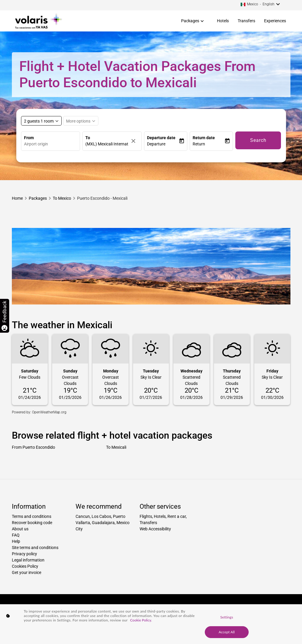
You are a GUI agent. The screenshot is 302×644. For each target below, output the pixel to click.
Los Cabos (101, 516)
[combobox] (52, 144)
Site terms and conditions (35, 548)
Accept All (227, 632)
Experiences (275, 21)
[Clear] (135, 141)
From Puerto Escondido (33, 447)
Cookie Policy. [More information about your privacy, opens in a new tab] (141, 620)
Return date (204, 138)
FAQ (16, 535)
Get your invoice (27, 572)
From (29, 138)
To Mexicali (116, 447)
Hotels (223, 21)
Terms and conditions (32, 516)
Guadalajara (103, 523)
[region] (151, 624)
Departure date (161, 138)
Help (16, 541)
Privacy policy (24, 554)
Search (258, 140)
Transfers (246, 21)
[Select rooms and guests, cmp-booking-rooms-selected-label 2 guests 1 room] (41, 121)
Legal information (28, 560)
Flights (146, 516)
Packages (190, 21)
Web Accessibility (155, 529)
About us (20, 529)
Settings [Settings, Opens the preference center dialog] (227, 617)
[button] (163, 144)
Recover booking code (32, 523)
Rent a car (177, 516)
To (88, 138)
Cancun (83, 516)
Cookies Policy (25, 566)
